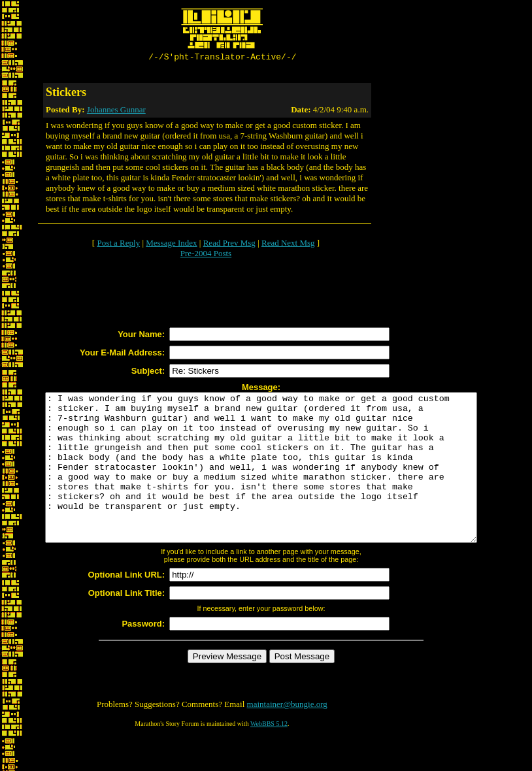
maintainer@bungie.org (287, 735)
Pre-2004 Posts (206, 255)
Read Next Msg (288, 245)
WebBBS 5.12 (269, 755)
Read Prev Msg (229, 245)
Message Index (171, 245)
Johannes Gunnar (116, 111)
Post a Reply (118, 245)
